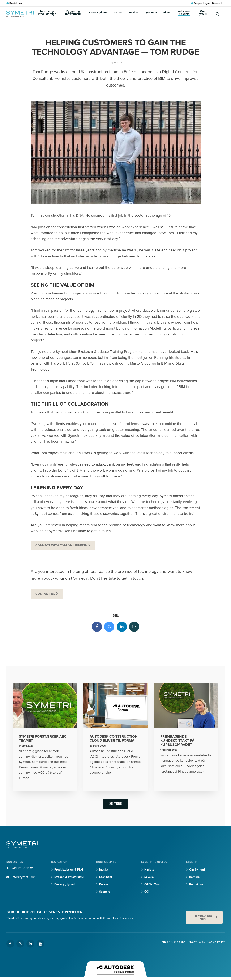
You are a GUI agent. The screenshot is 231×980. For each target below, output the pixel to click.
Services (133, 13)
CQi (147, 893)
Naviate (150, 870)
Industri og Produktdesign (50, 13)
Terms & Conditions (172, 943)
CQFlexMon (152, 885)
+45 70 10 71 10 (22, 869)
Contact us (45, 594)
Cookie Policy (216, 943)
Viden (159, 13)
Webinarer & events (176, 13)
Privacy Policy (196, 943)
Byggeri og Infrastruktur (81, 13)
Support (104, 893)
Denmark (218, 3)
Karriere (195, 878)
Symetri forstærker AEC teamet (43, 739)
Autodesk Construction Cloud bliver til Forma (114, 739)
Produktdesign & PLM (69, 870)
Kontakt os (196, 885)
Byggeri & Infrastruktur (70, 878)
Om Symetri (197, 13)
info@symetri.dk (23, 878)
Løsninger (147, 13)
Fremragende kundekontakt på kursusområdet (178, 741)
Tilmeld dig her (203, 919)
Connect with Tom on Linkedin (62, 545)
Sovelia (149, 878)
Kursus (104, 885)
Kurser (122, 13)
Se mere (115, 804)
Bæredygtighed (106, 13)
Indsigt (104, 870)
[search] (217, 14)
